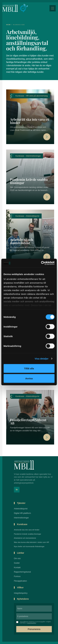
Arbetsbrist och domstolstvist (22, 241)
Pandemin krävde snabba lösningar (29, 181)
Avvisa (29, 378)
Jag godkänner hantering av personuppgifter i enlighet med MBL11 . (35, 622)
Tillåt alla (29, 368)
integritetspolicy (31, 623)
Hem (8, 25)
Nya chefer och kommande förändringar (29, 546)
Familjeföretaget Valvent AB (28, 421)
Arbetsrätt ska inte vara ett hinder (30, 121)
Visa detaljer (42, 359)
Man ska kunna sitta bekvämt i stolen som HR (31, 542)
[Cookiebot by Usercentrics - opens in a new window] (41, 263)
